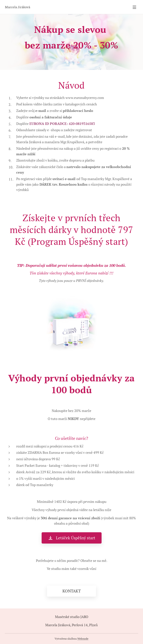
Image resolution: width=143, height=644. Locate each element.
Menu (134, 7)
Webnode (83, 639)
